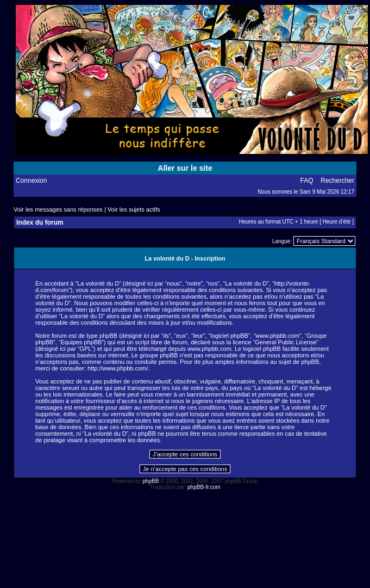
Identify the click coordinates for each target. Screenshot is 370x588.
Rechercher (337, 181)
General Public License (286, 342)
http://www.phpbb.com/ (118, 368)
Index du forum (40, 222)
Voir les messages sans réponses (58, 209)
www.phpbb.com (209, 349)
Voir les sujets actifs (134, 209)
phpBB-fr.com (204, 487)
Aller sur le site (185, 168)
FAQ (307, 181)
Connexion (31, 181)
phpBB (150, 481)
